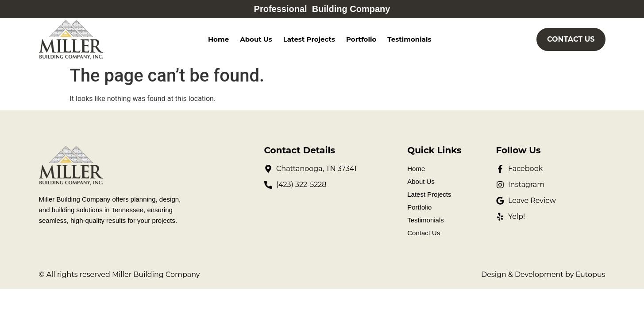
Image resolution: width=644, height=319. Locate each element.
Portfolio (361, 39)
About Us (256, 39)
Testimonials (409, 39)
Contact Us (424, 233)
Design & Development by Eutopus (543, 274)
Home (218, 39)
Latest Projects (309, 39)
